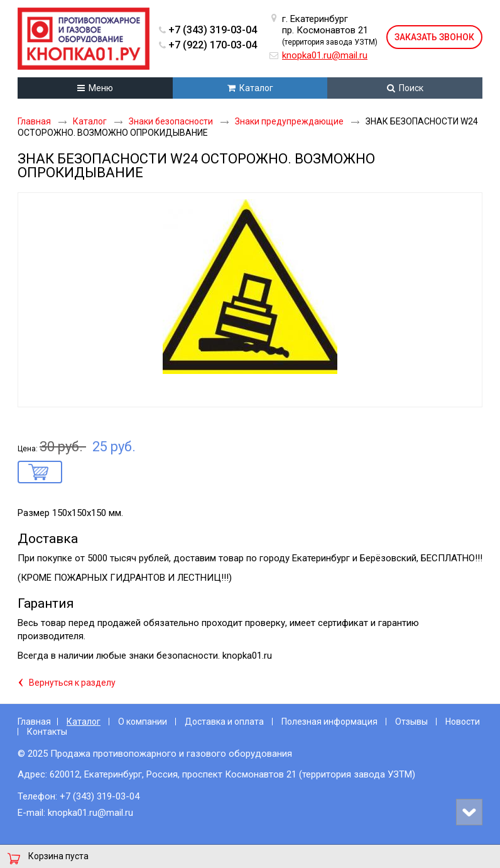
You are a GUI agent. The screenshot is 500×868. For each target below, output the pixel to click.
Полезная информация (329, 722)
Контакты (47, 732)
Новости (463, 722)
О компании (143, 722)
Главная (34, 722)
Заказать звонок (434, 37)
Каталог (84, 722)
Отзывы (411, 722)
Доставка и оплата (224, 722)
